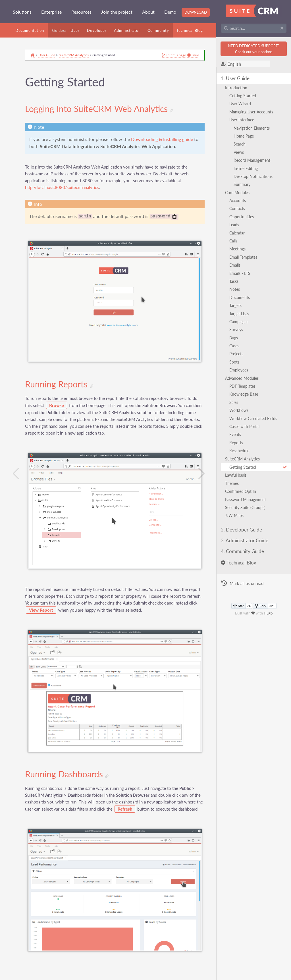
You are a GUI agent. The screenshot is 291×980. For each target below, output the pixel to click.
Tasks (236, 281)
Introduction (238, 88)
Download (196, 12)
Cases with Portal (246, 426)
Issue (180, 57)
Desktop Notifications (255, 176)
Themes (234, 483)
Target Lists (241, 314)
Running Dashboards (69, 763)
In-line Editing (248, 168)
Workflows (241, 410)
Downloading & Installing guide (63, 148)
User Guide (237, 78)
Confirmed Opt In (243, 491)
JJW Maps (236, 515)
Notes (237, 289)
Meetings (239, 249)
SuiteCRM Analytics (244, 459)
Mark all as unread (244, 584)
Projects (238, 354)
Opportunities (244, 217)
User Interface (244, 120)
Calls (235, 241)
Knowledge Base (246, 394)
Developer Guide (243, 530)
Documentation (30, 30)
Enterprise (51, 12)
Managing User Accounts (253, 112)
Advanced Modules (244, 378)
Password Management (248, 500)
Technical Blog (190, 30)
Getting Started (245, 96)
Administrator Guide (247, 540)
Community (158, 30)
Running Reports (61, 381)
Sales (236, 402)
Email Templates (245, 257)
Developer (97, 30)
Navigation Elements (254, 128)
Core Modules (239, 193)
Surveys (238, 330)
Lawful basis (238, 475)
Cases (236, 346)
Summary (244, 184)
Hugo (269, 613)
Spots (236, 362)
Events (237, 434)
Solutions (22, 12)
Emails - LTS (242, 273)
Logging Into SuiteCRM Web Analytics (101, 110)
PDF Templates (244, 386)
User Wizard (242, 104)
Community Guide (244, 551)
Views (241, 152)
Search (242, 144)
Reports (238, 443)
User (75, 30)
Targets (237, 305)
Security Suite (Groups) (247, 507)
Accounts (240, 201)
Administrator (127, 30)
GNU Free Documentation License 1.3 (104, 977)
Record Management (254, 160)
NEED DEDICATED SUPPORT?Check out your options (255, 49)
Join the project (117, 12)
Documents (242, 297)
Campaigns (241, 322)
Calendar (239, 233)
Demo (170, 12)
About (148, 12)
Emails (237, 265)
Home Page (246, 136)
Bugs (236, 338)
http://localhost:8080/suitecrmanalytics (64, 196)
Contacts (239, 208)
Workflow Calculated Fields (255, 419)
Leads (236, 225)
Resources (81, 12)
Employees (241, 370)
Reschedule (241, 451)
